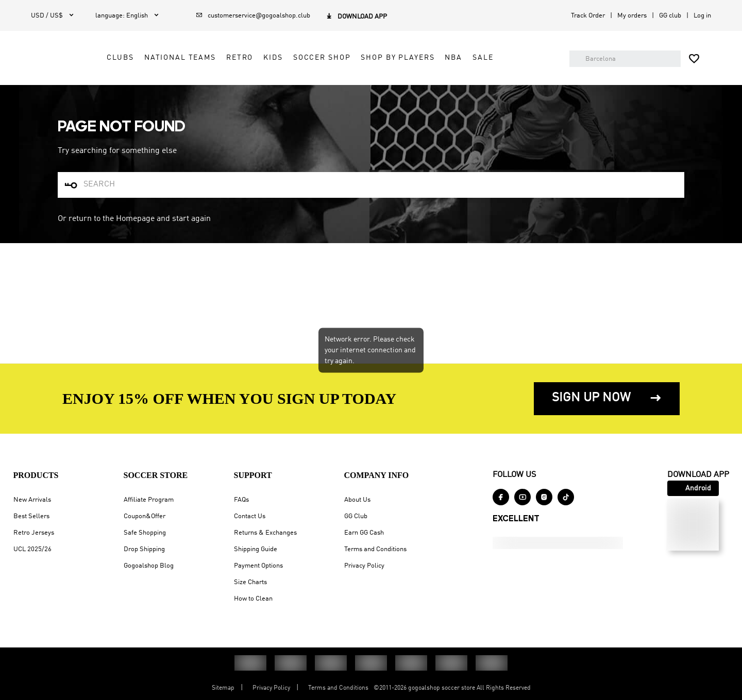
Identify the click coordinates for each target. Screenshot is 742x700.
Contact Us (247, 407)
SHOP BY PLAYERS (453, 68)
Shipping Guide (252, 440)
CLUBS (175, 68)
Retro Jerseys (31, 423)
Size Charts (247, 473)
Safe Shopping (142, 423)
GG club (670, 16)
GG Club (28, 549)
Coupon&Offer (141, 407)
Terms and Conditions (48, 582)
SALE (538, 68)
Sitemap (223, 688)
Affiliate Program (146, 390)
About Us (30, 533)
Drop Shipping (141, 440)
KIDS (328, 68)
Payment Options (255, 456)
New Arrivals (29, 390)
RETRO (295, 68)
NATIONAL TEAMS (235, 68)
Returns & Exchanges (262, 423)
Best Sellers (28, 407)
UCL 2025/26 (29, 440)
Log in (702, 16)
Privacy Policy (37, 599)
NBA (509, 68)
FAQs (238, 390)
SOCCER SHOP (377, 68)
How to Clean (250, 489)
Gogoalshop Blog (146, 456)
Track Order (588, 16)
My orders (632, 16)
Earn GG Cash (36, 566)
